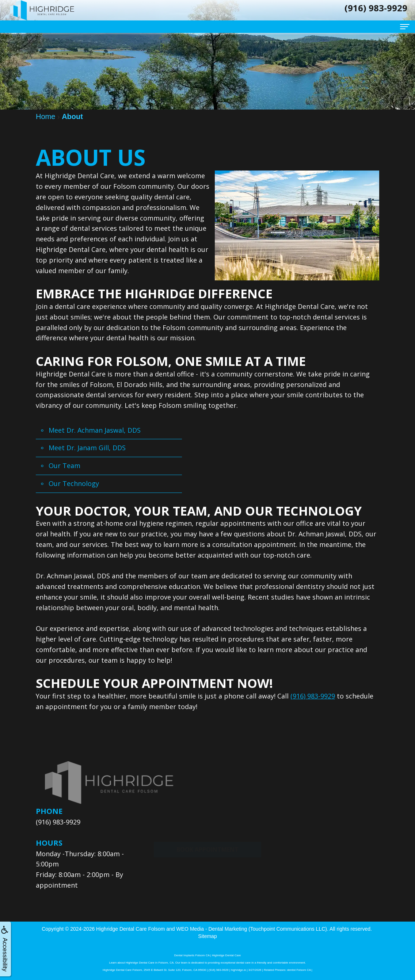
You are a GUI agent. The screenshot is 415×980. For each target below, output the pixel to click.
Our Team (64, 466)
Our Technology (74, 483)
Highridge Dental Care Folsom (130, 929)
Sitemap (207, 936)
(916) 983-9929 (313, 696)
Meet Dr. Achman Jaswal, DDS (95, 430)
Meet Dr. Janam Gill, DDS (87, 448)
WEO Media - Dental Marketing (212, 929)
